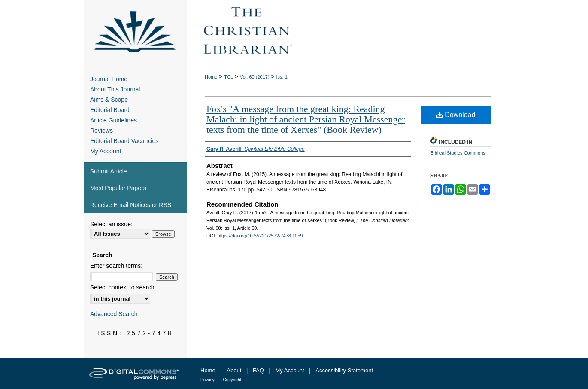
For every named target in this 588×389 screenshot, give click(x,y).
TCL (229, 77)
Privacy (208, 380)
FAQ (258, 370)
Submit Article (109, 171)
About (234, 370)
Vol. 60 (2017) (255, 77)
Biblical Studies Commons (458, 153)
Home (211, 77)
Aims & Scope (109, 100)
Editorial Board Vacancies (124, 141)
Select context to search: (123, 287)
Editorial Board (110, 110)
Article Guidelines (114, 120)
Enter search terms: (116, 266)
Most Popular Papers (118, 188)
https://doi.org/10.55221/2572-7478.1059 (260, 236)
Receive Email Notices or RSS (131, 205)
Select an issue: (111, 224)
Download (456, 115)
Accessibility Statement (344, 370)
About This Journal (115, 89)
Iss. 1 (282, 77)
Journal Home (109, 79)
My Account (106, 151)
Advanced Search (114, 314)
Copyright (232, 380)
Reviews (102, 131)
